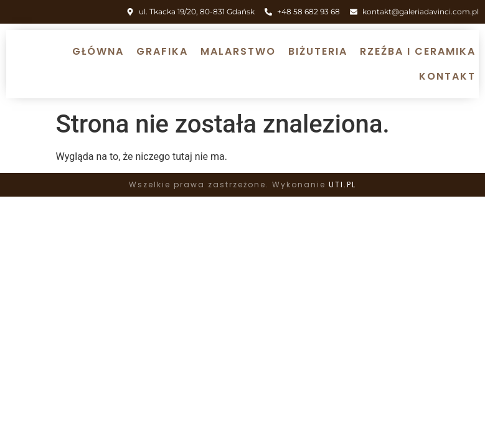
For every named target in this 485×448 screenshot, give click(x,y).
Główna (98, 51)
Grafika (162, 51)
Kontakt (447, 76)
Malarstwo (238, 51)
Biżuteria (318, 51)
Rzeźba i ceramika (418, 51)
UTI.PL (342, 184)
